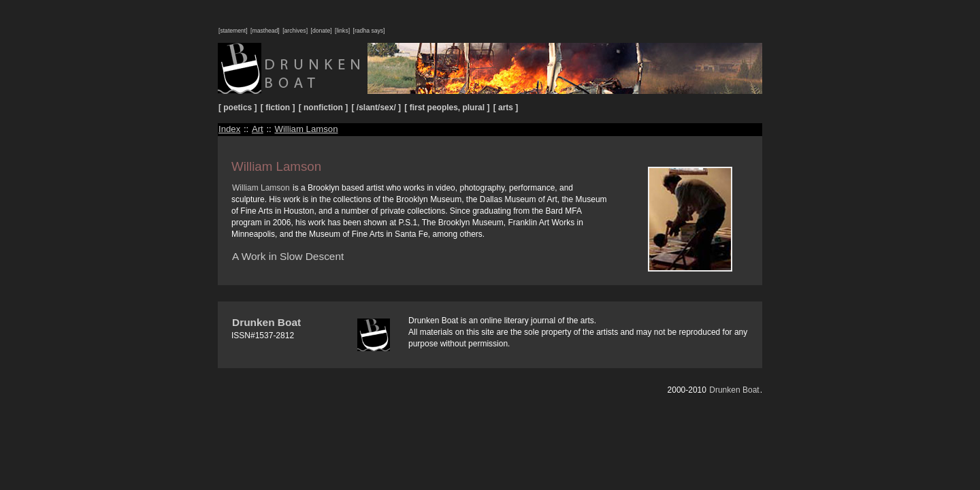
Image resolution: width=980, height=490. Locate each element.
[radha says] (369, 31)
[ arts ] (506, 108)
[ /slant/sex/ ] (377, 108)
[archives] (295, 31)
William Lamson (306, 129)
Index (229, 129)
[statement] (233, 31)
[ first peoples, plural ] (447, 108)
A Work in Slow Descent (288, 256)
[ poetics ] (238, 108)
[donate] (321, 31)
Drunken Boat (266, 322)
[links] (342, 31)
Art (258, 129)
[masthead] (265, 31)
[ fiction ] (278, 108)
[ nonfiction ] (323, 108)
